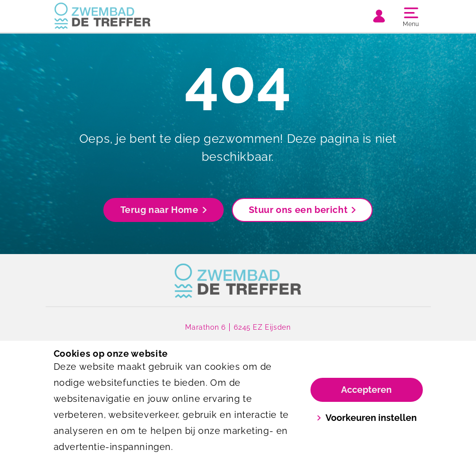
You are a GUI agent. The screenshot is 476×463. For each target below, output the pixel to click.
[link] (238, 281)
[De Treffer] (146, 16)
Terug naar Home (164, 210)
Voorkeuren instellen (367, 418)
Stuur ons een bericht (302, 210)
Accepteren (366, 390)
